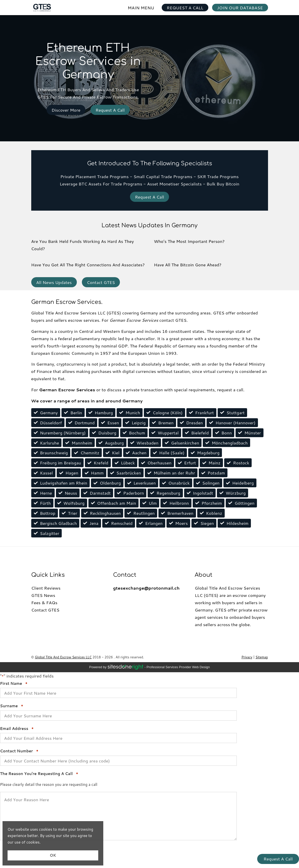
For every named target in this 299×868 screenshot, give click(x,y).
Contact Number (19, 751)
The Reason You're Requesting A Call (39, 774)
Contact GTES (101, 282)
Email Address (17, 729)
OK (53, 855)
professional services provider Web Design (178, 667)
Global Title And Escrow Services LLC (63, 657)
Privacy (247, 657)
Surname (11, 706)
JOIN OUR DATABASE (240, 8)
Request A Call (110, 110)
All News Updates (54, 282)
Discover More (66, 110)
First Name (14, 684)
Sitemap (262, 657)
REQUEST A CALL (185, 8)
